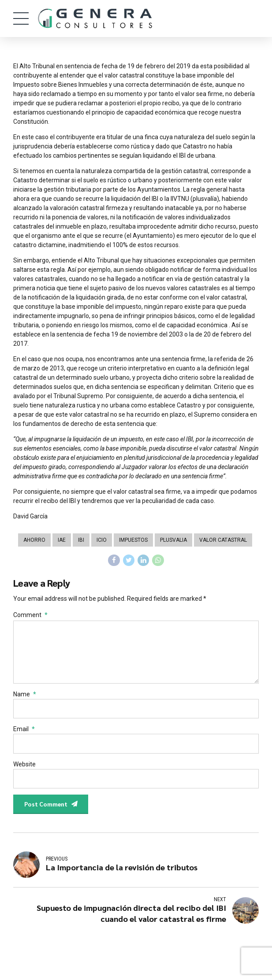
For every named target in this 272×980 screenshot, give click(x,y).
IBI (81, 540)
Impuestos (133, 540)
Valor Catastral (223, 540)
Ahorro (34, 540)
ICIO (102, 540)
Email (24, 733)
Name (25, 698)
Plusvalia (173, 540)
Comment (30, 616)
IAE (62, 540)
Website (24, 769)
